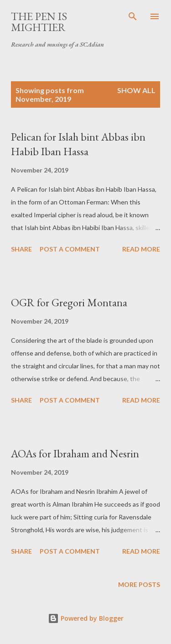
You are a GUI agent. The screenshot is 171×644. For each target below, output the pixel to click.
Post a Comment (70, 249)
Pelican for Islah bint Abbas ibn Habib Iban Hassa (78, 144)
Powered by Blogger (86, 618)
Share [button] (21, 249)
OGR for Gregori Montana (69, 302)
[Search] (133, 16)
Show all (136, 90)
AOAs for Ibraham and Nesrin (75, 453)
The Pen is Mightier (39, 22)
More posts (139, 584)
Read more (141, 249)
